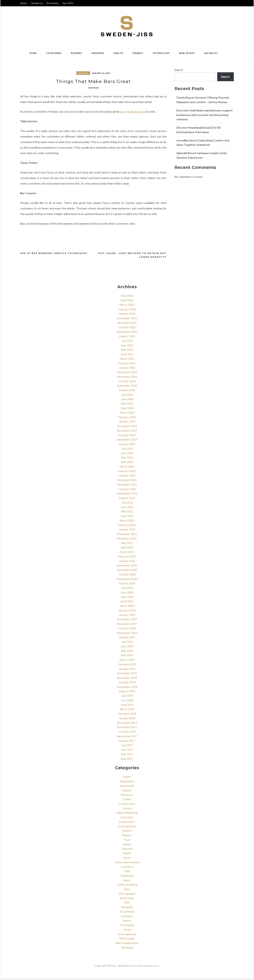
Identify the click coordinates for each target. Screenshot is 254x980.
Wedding (127, 949)
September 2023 (127, 441)
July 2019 (127, 643)
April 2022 (127, 517)
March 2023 (127, 468)
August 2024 (127, 392)
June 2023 (127, 455)
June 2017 (127, 751)
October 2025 (127, 329)
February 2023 (127, 473)
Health (118, 53)
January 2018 (127, 720)
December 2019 (127, 621)
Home (33, 53)
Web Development (127, 945)
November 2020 (127, 571)
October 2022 (127, 491)
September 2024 (127, 387)
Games (127, 846)
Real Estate (187, 53)
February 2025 (127, 365)
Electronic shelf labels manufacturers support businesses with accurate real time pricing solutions (205, 115)
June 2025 (127, 347)
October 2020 (127, 576)
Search (179, 70)
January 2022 (127, 531)
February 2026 (127, 311)
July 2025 (127, 342)
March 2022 (127, 522)
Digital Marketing (127, 814)
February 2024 (127, 419)
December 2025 (127, 320)
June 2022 (127, 509)
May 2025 (127, 351)
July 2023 (127, 450)
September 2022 (127, 495)
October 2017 (127, 733)
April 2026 (127, 302)
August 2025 (127, 338)
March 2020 (127, 607)
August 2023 (127, 446)
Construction (127, 805)
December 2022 (127, 482)
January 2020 (127, 616)
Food (127, 841)
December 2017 (127, 724)
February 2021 (127, 558)
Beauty (127, 792)
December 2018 (127, 675)
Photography (127, 895)
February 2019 (127, 666)
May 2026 (127, 297)
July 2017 (127, 747)
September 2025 (127, 333)
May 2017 (127, 756)
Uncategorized (127, 936)
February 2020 (127, 612)
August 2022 (127, 499)
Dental (127, 810)
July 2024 (127, 396)
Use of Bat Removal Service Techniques (54, 255)
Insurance (127, 868)
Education (127, 819)
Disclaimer (53, 3)
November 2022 (127, 486)
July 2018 (127, 697)
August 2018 (127, 693)
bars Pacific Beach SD (133, 113)
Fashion (127, 832)
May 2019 (127, 652)
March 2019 (127, 661)
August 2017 (127, 742)
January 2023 (127, 477)
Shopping (98, 53)
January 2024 (127, 423)
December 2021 (127, 535)
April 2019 (127, 657)
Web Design (127, 940)
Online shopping (127, 886)
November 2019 (127, 625)
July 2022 (127, 504)
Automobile (127, 787)
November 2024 (127, 378)
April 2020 (127, 603)
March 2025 (127, 360)
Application (127, 783)
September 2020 (127, 580)
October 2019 (127, 630)
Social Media (127, 913)
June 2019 (127, 648)
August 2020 (127, 585)
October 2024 (127, 383)
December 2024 (127, 374)
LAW (127, 873)
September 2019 (127, 634)
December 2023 (127, 428)
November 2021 (127, 540)
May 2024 (127, 405)
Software (127, 918)
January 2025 (127, 369)
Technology (161, 53)
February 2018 (127, 715)
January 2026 (127, 315)
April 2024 (127, 410)
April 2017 (127, 760)
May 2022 (127, 513)
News (127, 882)
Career (127, 801)
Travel (127, 931)
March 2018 (127, 711)
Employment (127, 823)
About (24, 3)
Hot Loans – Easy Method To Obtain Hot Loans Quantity (132, 257)
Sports (127, 922)
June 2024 (127, 401)
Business (77, 53)
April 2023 (127, 464)
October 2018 (127, 684)
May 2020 (127, 598)
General (83, 73)
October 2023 (127, 437)
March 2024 (127, 414)
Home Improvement (127, 864)
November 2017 (127, 729)
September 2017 (127, 738)
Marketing (127, 877)
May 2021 (127, 545)
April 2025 (127, 356)
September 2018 (127, 688)
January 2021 (127, 562)
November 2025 (127, 324)
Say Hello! (68, 3)
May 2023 (127, 459)
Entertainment (127, 828)
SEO (127, 904)
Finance (138, 53)
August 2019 (127, 639)
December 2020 (127, 567)
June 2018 (127, 702)
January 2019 (127, 670)
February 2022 (127, 527)
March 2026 (127, 306)
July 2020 (127, 589)
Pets (127, 891)
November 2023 (127, 432)
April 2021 (127, 549)
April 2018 (127, 706)
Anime (127, 778)
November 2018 (127, 679)
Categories (37, 3)
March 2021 (127, 553)
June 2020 (127, 594)
